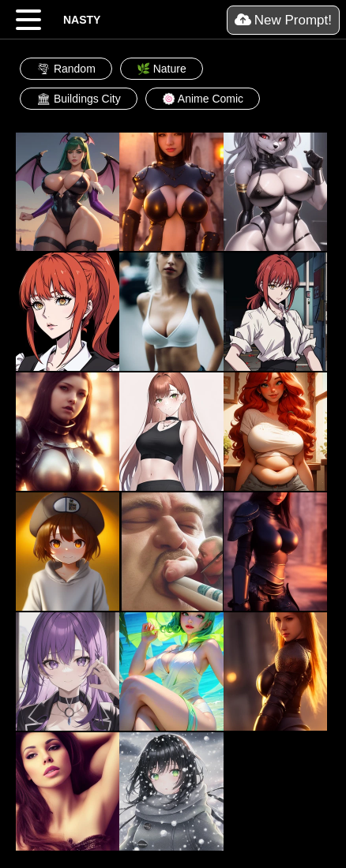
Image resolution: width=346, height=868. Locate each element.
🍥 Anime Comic (203, 99)
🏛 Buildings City (79, 99)
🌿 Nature (162, 69)
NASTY (82, 20)
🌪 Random (66, 69)
